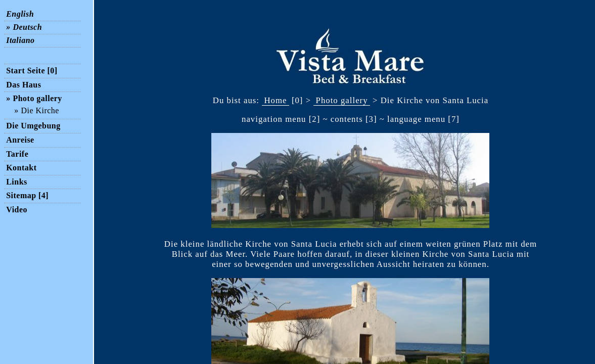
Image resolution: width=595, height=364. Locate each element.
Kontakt (21, 168)
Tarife (17, 154)
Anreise (20, 140)
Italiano (20, 40)
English (20, 14)
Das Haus (24, 85)
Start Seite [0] (32, 71)
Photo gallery (342, 100)
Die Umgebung (33, 126)
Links (17, 182)
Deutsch (27, 27)
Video (17, 210)
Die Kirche (40, 111)
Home (275, 100)
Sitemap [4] (27, 195)
